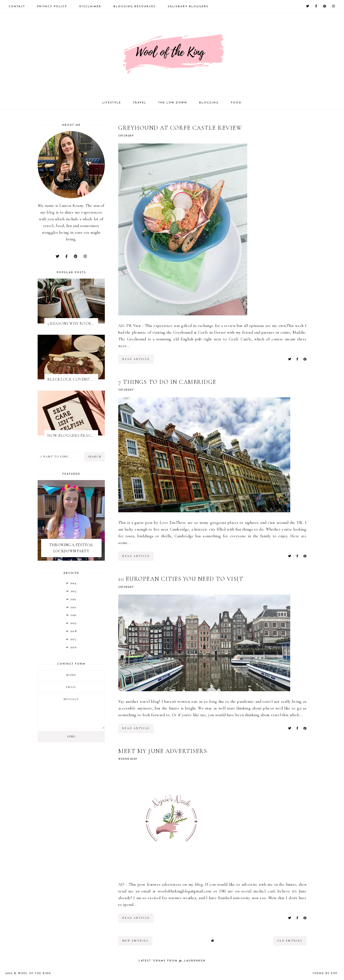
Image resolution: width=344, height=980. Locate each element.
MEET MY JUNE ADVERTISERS (163, 751)
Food (236, 103)
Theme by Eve (325, 973)
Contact (17, 7)
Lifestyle (112, 103)
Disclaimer (90, 7)
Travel (140, 103)
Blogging (209, 103)
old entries (290, 941)
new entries (135, 941)
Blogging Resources (135, 7)
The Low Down (173, 103)
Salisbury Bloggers (188, 7)
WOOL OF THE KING (35, 973)
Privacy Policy (52, 7)
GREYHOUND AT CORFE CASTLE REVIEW (180, 128)
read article (136, 359)
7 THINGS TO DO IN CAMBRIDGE (167, 382)
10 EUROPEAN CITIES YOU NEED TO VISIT (181, 579)
